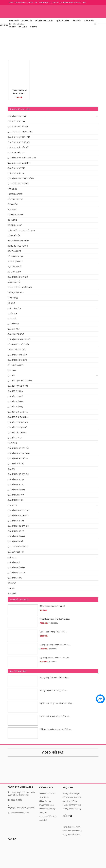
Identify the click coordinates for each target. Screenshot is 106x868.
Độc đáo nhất (14, 251)
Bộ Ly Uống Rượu (16, 365)
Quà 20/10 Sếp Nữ (16, 552)
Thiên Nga (12, 313)
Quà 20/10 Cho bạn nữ (18, 547)
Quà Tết (11, 376)
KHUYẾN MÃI (27, 21)
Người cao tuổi (15, 194)
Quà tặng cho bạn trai (19, 453)
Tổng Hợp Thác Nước (72, 827)
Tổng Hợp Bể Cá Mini (72, 834)
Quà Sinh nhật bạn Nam (19, 163)
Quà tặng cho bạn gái (18, 448)
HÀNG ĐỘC (76, 21)
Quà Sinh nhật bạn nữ (18, 127)
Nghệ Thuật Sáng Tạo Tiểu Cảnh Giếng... (56, 703)
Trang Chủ (14, 21)
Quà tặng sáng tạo (17, 573)
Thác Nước (89, 21)
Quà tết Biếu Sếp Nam (18, 422)
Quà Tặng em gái (16, 500)
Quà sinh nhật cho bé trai (20, 132)
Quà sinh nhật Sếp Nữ (18, 147)
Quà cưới (12, 318)
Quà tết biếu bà (15, 391)
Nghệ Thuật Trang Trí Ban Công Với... (55, 716)
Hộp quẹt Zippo (15, 199)
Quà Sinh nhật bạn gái (18, 184)
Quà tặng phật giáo (17, 355)
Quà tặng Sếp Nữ (16, 495)
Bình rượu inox (15, 261)
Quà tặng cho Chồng (18, 458)
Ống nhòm (13, 204)
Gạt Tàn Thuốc (15, 267)
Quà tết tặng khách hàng (20, 381)
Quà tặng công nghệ (18, 277)
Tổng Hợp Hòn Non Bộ (72, 831)
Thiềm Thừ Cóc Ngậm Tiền (20, 287)
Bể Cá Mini (12, 220)
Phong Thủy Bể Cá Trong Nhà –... (53, 690)
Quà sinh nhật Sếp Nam (19, 137)
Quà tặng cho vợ (16, 464)
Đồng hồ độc (14, 235)
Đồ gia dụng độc (16, 256)
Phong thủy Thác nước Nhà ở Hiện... (55, 677)
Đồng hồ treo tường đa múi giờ (52, 606)
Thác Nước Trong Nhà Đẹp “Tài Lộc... (55, 619)
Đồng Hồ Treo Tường (18, 246)
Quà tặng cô (14, 562)
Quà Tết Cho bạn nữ (17, 427)
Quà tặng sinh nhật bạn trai (22, 158)
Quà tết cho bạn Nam (18, 417)
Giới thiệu (12, 593)
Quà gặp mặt (14, 329)
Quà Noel (12, 370)
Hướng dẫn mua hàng (72, 809)
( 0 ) (95, 37)
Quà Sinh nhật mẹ (16, 168)
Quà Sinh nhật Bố (16, 121)
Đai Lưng (23, 27)
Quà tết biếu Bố (15, 396)
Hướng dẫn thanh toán (72, 805)
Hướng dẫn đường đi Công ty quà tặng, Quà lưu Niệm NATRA (72, 797)
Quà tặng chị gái (16, 521)
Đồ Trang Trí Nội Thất (18, 344)
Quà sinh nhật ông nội (19, 142)
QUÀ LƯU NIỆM (63, 21)
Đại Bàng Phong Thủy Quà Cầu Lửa (54, 658)
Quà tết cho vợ (15, 438)
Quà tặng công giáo (17, 360)
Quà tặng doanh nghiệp (19, 339)
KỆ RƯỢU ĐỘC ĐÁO (16, 293)
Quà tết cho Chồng (17, 433)
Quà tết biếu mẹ (15, 407)
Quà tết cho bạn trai (18, 412)
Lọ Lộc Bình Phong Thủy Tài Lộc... (54, 632)
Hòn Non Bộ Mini (16, 215)
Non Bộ (12, 27)
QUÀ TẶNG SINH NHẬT (44, 21)
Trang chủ (45, 45)
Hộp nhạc (12, 210)
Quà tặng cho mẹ (16, 479)
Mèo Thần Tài (14, 282)
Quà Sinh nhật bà (16, 173)
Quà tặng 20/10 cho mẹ (19, 510)
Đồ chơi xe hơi (14, 272)
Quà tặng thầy (15, 578)
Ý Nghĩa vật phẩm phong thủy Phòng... (55, 729)
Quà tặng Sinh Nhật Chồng (21, 178)
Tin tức (33, 27)
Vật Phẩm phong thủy (18, 241)
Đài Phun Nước (15, 225)
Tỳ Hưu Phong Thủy (17, 350)
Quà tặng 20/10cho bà (18, 516)
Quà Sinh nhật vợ (16, 152)
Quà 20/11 (12, 557)
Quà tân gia (13, 324)
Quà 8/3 (11, 469)
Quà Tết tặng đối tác (18, 386)
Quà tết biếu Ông (16, 401)
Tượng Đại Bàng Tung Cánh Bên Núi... (55, 645)
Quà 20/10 (12, 505)
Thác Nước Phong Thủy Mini (21, 230)
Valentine (12, 443)
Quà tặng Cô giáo (16, 490)
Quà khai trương (16, 334)
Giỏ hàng (88, 37)
